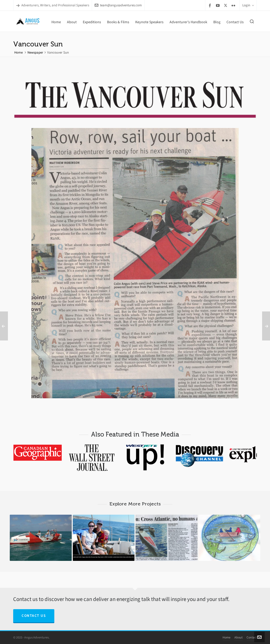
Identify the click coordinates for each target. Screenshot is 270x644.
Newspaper (35, 52)
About (238, 637)
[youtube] (219, 5)
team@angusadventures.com (118, 5)
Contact (252, 637)
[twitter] (226, 5)
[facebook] (211, 5)
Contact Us (34, 616)
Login (248, 5)
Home (18, 52)
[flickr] (234, 5)
